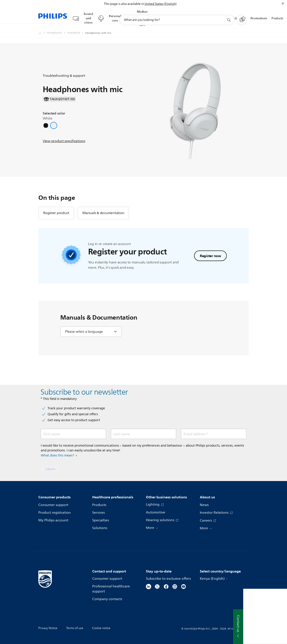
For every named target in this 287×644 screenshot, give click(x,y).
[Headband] (76, 29)
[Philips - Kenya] (43, 29)
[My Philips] (242, 16)
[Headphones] (57, 29)
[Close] (283, 4)
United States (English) (161, 4)
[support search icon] (229, 16)
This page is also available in (124, 4)
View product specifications (64, 137)
